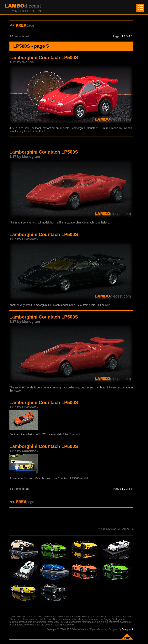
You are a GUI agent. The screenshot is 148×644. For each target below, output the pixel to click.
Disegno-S (127, 629)
